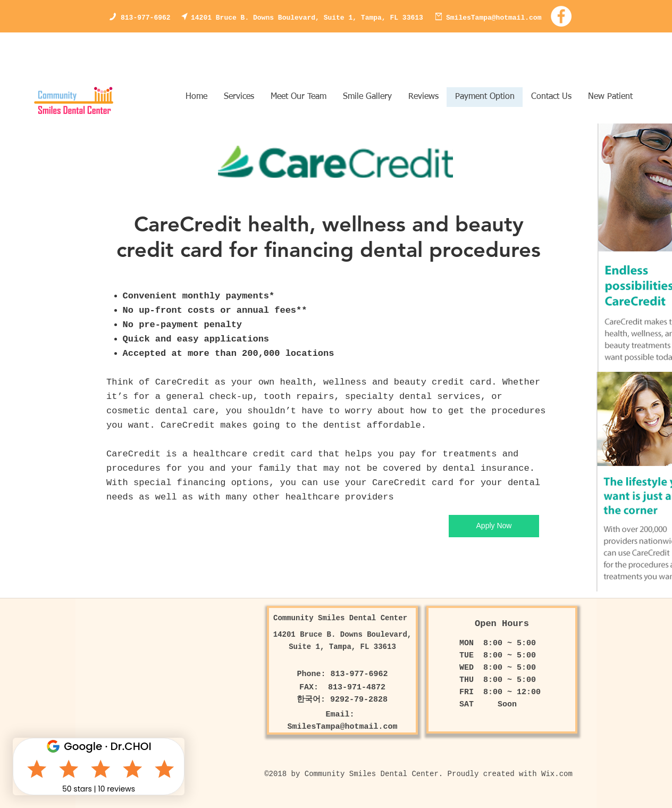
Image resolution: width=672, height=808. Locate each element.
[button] (367, 97)
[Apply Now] (494, 526)
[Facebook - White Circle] (561, 16)
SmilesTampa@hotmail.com (494, 18)
